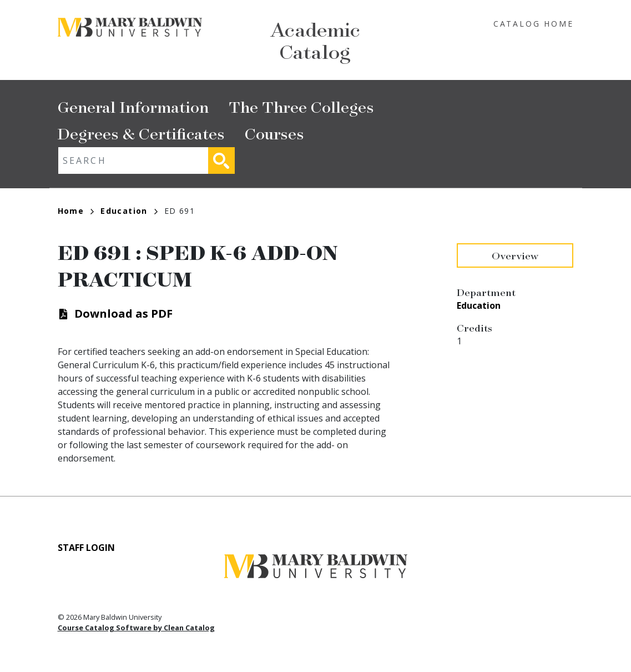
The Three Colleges (301, 106)
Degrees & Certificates (141, 133)
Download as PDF (123, 314)
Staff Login (86, 548)
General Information (133, 106)
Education (129, 211)
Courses (274, 133)
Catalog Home (534, 24)
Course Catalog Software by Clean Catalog (136, 628)
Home (76, 211)
